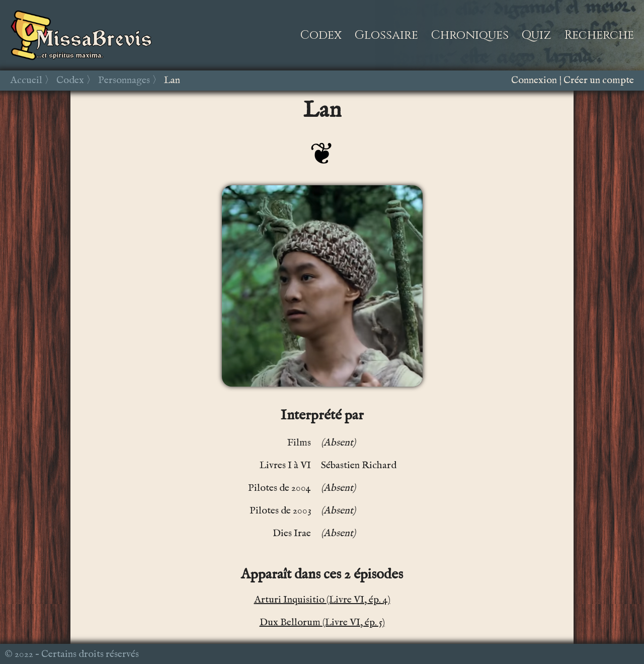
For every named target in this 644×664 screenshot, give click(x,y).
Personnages (124, 80)
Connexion (534, 80)
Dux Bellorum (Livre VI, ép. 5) (322, 622)
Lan (172, 80)
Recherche (599, 35)
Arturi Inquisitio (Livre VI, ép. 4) (322, 600)
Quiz (537, 35)
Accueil (26, 80)
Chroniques (470, 35)
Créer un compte (599, 80)
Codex (321, 35)
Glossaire (386, 35)
